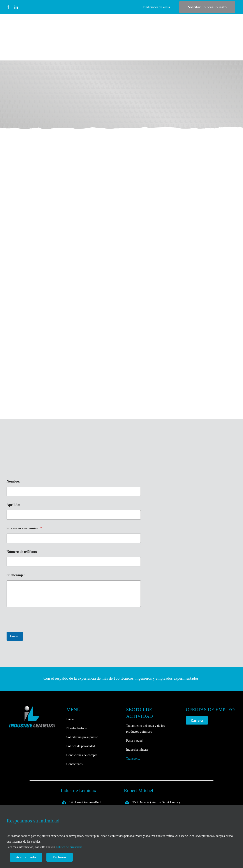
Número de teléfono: (22, 552)
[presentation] (40, 629)
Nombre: (13, 481)
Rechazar (60, 857)
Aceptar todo (26, 857)
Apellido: (13, 505)
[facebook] (8, 7)
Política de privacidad (69, 847)
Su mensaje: (16, 575)
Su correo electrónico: (24, 528)
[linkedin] (16, 7)
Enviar (15, 636)
